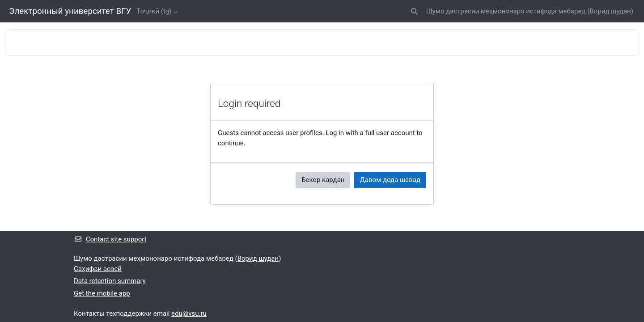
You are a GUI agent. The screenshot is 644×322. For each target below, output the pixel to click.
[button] (414, 11)
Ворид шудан (610, 11)
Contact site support (110, 239)
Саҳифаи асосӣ (98, 269)
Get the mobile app (102, 293)
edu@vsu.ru (189, 314)
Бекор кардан (323, 180)
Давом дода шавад (390, 180)
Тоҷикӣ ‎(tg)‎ (154, 11)
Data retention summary (110, 281)
